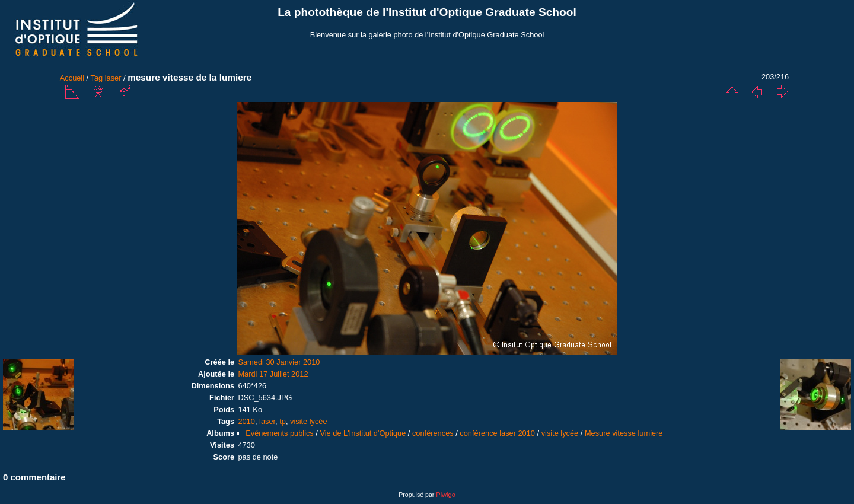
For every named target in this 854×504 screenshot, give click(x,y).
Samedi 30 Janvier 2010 (279, 362)
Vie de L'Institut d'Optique (363, 433)
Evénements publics (280, 433)
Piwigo (445, 495)
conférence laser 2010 (497, 433)
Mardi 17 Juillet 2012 (273, 374)
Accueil (72, 78)
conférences (433, 433)
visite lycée (309, 421)
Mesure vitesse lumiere (624, 433)
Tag (97, 78)
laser (113, 78)
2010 (246, 421)
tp (283, 421)
